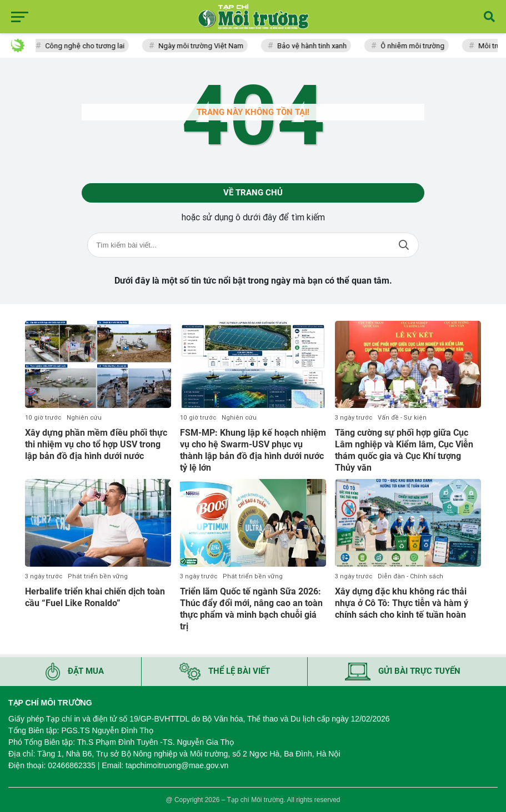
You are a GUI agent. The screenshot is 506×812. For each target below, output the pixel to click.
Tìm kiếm (404, 245)
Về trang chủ (253, 193)
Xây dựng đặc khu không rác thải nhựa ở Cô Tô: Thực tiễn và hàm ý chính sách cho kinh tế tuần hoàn (402, 603)
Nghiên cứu (84, 418)
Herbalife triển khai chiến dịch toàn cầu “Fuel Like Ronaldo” (95, 597)
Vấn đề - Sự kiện (402, 418)
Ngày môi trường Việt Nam (202, 46)
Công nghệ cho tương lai (86, 46)
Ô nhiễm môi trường (414, 46)
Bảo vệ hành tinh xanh (314, 46)
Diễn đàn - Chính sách (410, 576)
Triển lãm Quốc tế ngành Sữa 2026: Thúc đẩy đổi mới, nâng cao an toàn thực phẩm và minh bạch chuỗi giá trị (251, 609)
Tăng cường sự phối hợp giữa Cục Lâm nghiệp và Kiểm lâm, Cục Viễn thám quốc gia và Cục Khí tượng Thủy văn (404, 450)
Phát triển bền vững (98, 576)
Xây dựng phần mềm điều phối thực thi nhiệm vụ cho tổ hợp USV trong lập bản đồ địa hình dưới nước (96, 444)
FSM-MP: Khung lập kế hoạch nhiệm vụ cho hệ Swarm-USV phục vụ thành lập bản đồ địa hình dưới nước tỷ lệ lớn (253, 450)
